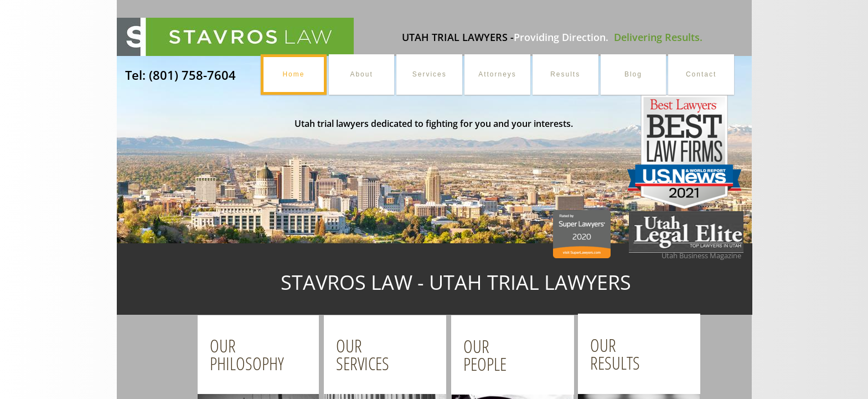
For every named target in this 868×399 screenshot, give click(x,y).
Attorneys (497, 74)
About (361, 74)
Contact (701, 74)
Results (565, 74)
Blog (633, 74)
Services (430, 74)
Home (293, 74)
